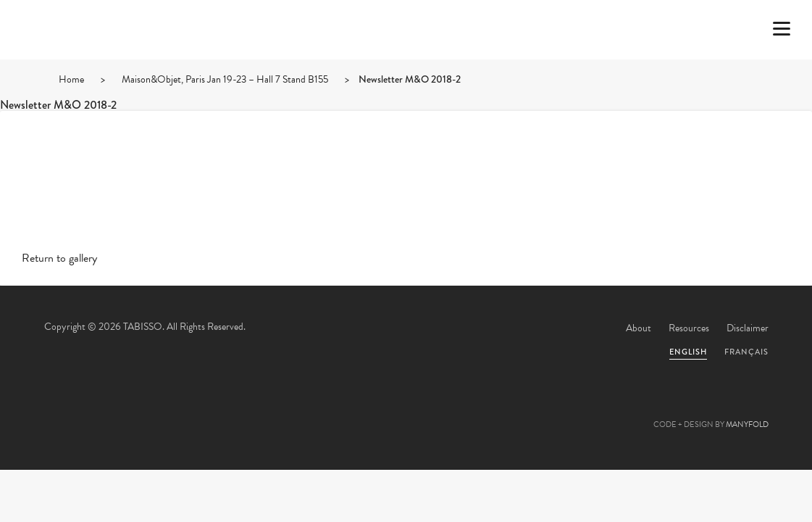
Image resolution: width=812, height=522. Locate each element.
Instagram (485, 409)
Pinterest (406, 409)
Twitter (328, 409)
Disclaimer (748, 328)
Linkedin (445, 409)
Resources (689, 328)
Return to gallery (59, 258)
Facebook (367, 409)
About (639, 328)
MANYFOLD (747, 424)
